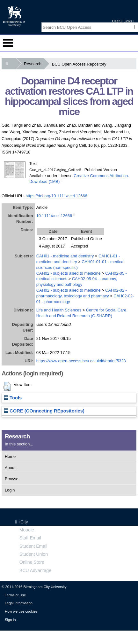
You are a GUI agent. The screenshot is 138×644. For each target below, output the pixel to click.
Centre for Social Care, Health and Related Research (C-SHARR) (82, 313)
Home (10, 456)
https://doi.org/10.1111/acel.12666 (56, 196)
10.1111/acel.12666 (54, 216)
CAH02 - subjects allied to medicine (69, 273)
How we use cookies (21, 611)
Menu (8, 43)
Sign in (10, 620)
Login (10, 490)
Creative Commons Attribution (101, 176)
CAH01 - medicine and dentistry (65, 256)
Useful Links (123, 21)
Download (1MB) (44, 181)
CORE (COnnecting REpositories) (44, 411)
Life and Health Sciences (59, 310)
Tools (13, 398)
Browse (12, 479)
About (10, 468)
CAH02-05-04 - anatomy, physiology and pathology (77, 282)
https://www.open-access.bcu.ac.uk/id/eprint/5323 (81, 361)
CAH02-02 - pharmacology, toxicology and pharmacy (82, 293)
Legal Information (19, 603)
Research (34, 64)
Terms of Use (15, 595)
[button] (7, 387)
